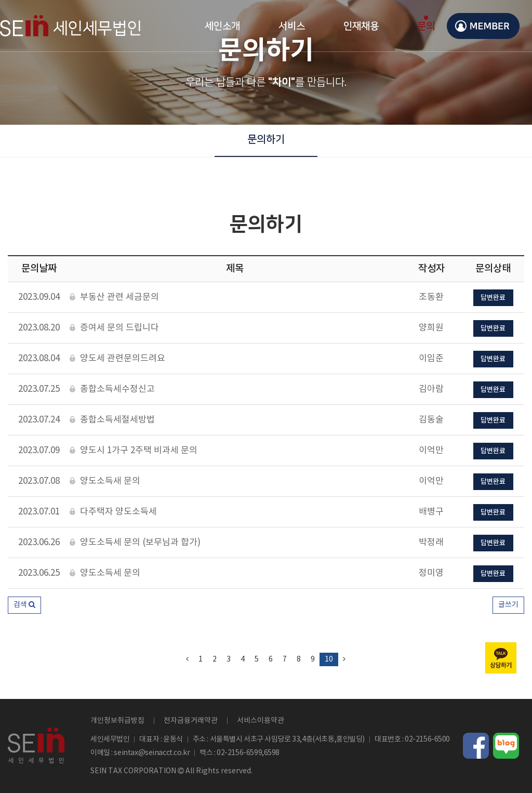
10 (329, 659)
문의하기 (266, 139)
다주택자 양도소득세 (113, 512)
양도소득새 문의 (105, 481)
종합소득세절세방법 (112, 420)
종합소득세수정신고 (112, 389)
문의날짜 (39, 269)
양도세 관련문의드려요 (117, 359)
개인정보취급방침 (117, 721)
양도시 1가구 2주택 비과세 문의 (134, 451)
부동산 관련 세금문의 (114, 298)
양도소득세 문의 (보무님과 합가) (135, 543)
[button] (24, 605)
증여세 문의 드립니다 (114, 328)
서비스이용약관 (261, 721)
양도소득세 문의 (105, 573)
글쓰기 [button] (508, 605)
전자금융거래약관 (191, 721)
